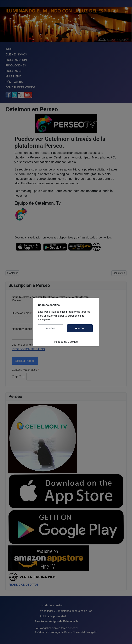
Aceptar (80, 328)
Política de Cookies (66, 342)
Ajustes (50, 328)
